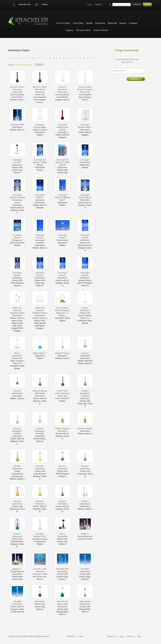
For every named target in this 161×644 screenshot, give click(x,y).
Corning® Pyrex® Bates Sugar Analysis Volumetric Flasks (40, 130)
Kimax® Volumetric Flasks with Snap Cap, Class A (85, 471)
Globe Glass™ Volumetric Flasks (40, 356)
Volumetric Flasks (24, 65)
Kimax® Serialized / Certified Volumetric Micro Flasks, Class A (40, 435)
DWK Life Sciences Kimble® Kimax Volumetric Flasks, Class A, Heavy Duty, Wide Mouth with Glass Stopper (40, 318)
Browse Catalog (63, 23)
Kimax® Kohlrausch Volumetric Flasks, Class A (17, 395)
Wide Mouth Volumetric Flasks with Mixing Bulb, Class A (85, 607)
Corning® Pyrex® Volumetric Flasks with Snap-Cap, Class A (40, 279)
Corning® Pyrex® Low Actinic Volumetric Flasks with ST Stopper (62, 131)
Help (139, 637)
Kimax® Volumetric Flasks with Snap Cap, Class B (17, 506)
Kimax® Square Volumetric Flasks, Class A (85, 431)
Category (69, 30)
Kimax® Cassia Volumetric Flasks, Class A (62, 356)
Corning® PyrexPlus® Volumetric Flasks (85, 164)
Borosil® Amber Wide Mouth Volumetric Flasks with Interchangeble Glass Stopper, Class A (40, 95)
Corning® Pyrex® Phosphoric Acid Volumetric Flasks (17, 240)
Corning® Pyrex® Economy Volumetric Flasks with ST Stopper (40, 201)
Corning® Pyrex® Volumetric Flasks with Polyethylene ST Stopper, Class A (85, 243)
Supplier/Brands (101, 30)
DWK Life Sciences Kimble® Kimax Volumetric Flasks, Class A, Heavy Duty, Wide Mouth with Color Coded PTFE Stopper (17, 319)
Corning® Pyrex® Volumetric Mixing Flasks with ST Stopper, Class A (85, 279)
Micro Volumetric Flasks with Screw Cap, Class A (62, 539)
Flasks (11, 65)
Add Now (136, 79)
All (98, 58)
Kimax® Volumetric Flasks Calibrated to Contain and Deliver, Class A (17, 472)
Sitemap (130, 637)
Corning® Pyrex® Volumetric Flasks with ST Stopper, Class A (62, 279)
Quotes (89, 23)
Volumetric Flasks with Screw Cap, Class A (40, 605)
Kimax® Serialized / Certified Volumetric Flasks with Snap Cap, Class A (85, 398)
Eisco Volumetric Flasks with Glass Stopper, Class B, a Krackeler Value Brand (17, 361)
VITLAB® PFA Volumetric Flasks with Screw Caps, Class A (62, 574)
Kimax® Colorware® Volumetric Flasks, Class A (85, 505)
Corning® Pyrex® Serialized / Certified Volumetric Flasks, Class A (40, 241)
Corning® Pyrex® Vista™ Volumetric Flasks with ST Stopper (85, 130)
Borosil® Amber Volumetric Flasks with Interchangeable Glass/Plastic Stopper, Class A (17, 93)
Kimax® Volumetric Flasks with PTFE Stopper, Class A (62, 471)
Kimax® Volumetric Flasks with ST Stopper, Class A (40, 506)
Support (123, 23)
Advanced (137, 4)
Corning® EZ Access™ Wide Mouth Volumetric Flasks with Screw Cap (62, 166)
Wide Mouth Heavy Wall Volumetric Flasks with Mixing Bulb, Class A (62, 608)
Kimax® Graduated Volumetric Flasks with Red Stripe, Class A (85, 358)
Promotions (100, 23)
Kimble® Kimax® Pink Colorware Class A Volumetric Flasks (40, 539)
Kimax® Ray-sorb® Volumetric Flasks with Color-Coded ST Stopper (62, 396)
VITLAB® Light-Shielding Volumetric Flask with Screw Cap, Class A (40, 574)
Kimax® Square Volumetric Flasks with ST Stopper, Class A (62, 434)
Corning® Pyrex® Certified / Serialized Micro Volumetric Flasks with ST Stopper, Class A (17, 204)
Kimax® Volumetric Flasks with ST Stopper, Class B (62, 506)
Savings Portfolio (83, 30)
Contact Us (111, 637)
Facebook (71, 637)
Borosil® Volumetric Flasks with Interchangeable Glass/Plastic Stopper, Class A (62, 93)
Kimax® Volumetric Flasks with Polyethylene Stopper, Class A (40, 472)
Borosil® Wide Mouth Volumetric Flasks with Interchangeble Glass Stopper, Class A (85, 93)
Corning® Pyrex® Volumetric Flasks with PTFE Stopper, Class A (17, 279)
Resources (112, 23)
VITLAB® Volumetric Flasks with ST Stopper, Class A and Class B (17, 607)
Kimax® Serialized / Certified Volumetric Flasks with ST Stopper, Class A (17, 436)
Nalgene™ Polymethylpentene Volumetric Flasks (85, 536)
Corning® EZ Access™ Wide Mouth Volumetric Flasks (40, 165)
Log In (90, 5)
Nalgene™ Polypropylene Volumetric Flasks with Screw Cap (17, 574)
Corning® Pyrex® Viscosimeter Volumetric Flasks (62, 240)
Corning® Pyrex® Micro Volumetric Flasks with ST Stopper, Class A (85, 201)
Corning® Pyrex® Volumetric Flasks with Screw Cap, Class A (17, 166)
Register (99, 5)
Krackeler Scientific (31, 22)
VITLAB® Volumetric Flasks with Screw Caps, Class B (85, 574)
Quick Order (78, 23)
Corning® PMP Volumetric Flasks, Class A (17, 127)
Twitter (81, 637)
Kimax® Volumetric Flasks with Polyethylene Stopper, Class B (17, 540)
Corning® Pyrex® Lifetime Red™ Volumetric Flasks (62, 200)
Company (133, 23)
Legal (121, 637)
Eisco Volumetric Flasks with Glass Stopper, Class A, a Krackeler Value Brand (85, 316)
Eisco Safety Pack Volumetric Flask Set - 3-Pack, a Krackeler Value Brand (62, 314)
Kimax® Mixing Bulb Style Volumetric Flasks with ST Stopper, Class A (40, 397)
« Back (39, 65)
